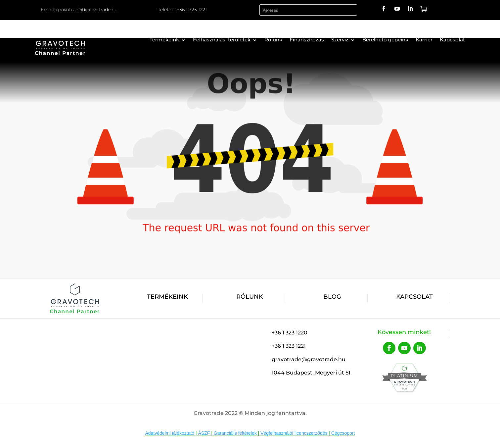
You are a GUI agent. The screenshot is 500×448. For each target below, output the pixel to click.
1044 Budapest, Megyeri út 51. (312, 373)
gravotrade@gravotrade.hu (87, 10)
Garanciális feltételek (235, 433)
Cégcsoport (343, 433)
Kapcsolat (452, 40)
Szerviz (340, 40)
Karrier (424, 40)
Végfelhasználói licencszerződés (294, 433)
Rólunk (273, 40)
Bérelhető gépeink (385, 40)
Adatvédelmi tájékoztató (170, 433)
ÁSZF (204, 433)
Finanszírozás (307, 40)
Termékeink (164, 40)
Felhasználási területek (222, 40)
